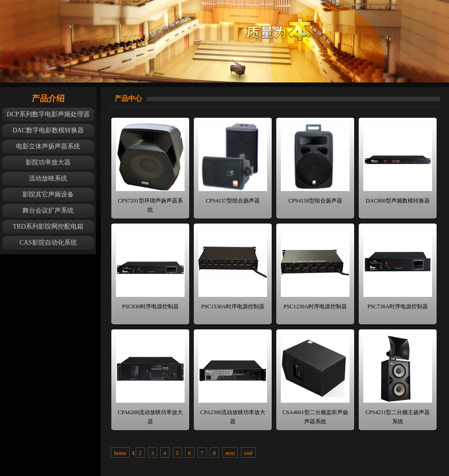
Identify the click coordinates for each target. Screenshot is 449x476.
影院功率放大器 (48, 162)
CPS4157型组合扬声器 (233, 201)
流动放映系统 (48, 178)
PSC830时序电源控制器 (150, 306)
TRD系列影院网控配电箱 (48, 227)
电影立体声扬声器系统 (48, 146)
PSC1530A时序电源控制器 (233, 306)
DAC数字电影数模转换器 (48, 130)
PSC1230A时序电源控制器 (315, 306)
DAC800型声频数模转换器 (397, 201)
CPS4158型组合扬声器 (315, 201)
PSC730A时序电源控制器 (398, 306)
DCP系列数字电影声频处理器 (48, 114)
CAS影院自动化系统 (48, 243)
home (120, 453)
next (230, 453)
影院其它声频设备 (48, 194)
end (248, 453)
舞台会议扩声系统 (48, 211)
